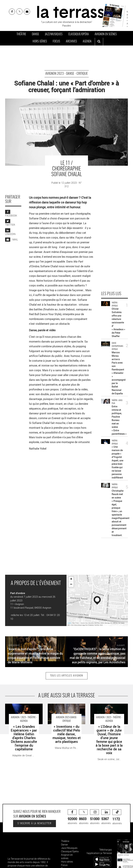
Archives (71, 42)
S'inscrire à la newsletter (35, 824)
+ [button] (71, 579)
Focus (56, 42)
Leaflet (69, 623)
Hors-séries (40, 42)
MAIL (12, 239)
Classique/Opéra (79, 34)
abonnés (72, 817)
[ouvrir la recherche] (99, 42)
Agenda (87, 42)
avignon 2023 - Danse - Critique (67, 74)
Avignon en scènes (106, 34)
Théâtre (21, 34)
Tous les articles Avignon (67, 676)
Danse (35, 34)
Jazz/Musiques (54, 34)
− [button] (71, 584)
